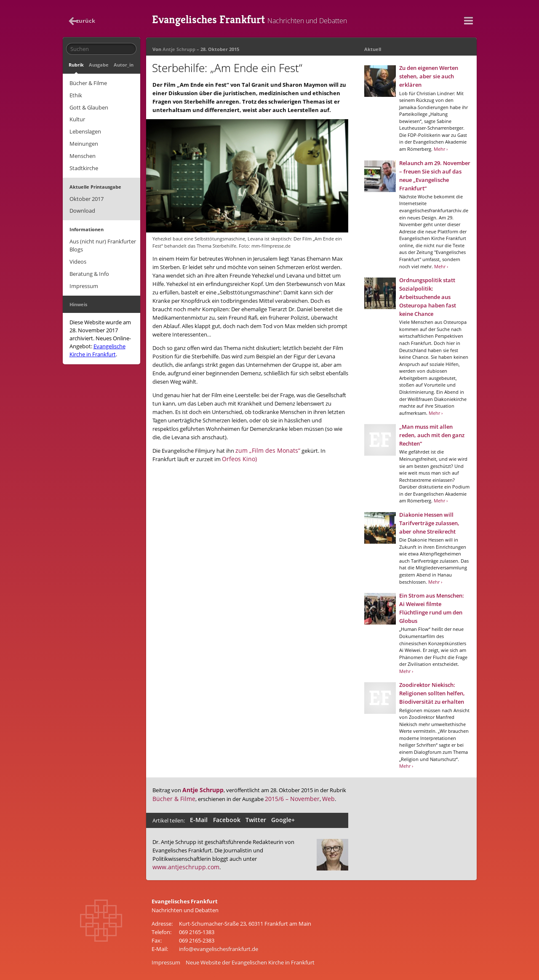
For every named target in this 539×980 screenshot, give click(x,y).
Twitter (253, 819)
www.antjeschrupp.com (182, 865)
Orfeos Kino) (213, 458)
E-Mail (199, 819)
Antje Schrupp (179, 49)
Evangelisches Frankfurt (265, 19)
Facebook (225, 819)
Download (82, 203)
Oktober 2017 (86, 191)
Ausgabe (97, 64)
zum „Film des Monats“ (264, 449)
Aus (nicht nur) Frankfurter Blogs (102, 236)
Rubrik (76, 64)
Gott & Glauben (88, 104)
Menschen (82, 150)
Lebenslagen (85, 127)
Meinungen (83, 139)
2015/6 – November (284, 798)
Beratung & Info (89, 263)
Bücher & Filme (88, 82)
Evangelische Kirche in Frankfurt (97, 338)
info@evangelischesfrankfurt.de (219, 947)
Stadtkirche (83, 161)
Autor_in (121, 64)
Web (317, 798)
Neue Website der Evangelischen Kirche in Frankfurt (250, 960)
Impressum (83, 275)
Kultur (77, 116)
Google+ (279, 819)
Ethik (75, 93)
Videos (77, 252)
